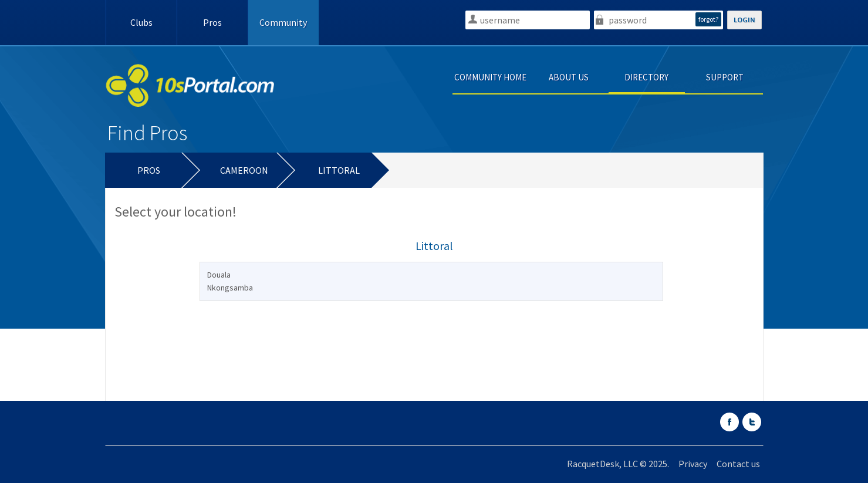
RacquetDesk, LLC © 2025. (618, 464)
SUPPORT (725, 77)
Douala (219, 275)
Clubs (141, 22)
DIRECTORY (646, 77)
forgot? (708, 19)
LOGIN (744, 20)
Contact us (738, 464)
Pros (212, 22)
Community (283, 22)
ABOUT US (569, 77)
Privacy (693, 464)
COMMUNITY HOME (490, 77)
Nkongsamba (230, 288)
